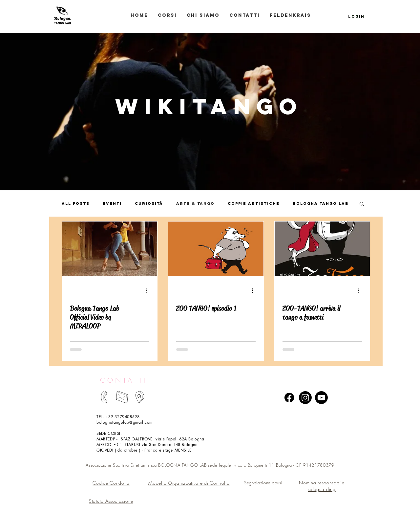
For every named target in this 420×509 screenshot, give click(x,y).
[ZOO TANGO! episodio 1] (216, 249)
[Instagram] (305, 398)
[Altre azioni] (148, 290)
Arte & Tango (195, 203)
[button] (362, 204)
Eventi (112, 203)
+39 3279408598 (123, 417)
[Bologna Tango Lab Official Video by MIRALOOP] (110, 249)
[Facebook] (289, 398)
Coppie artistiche (254, 203)
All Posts (76, 203)
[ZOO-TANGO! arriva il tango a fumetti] (322, 249)
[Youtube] (321, 398)
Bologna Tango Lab (321, 203)
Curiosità (149, 203)
